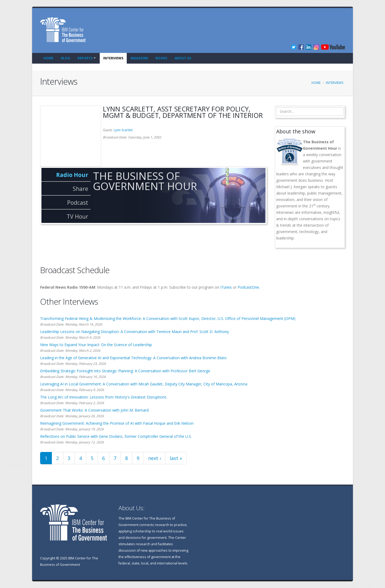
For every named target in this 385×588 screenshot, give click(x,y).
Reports (85, 58)
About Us (183, 58)
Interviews (113, 58)
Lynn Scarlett (123, 130)
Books (161, 58)
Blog (66, 58)
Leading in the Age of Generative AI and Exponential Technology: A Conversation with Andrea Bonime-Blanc (134, 358)
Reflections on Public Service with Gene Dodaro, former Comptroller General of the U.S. (116, 436)
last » (176, 458)
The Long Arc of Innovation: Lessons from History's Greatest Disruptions (103, 397)
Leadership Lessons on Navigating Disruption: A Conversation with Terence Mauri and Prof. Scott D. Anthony (134, 332)
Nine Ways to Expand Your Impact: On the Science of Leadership (96, 345)
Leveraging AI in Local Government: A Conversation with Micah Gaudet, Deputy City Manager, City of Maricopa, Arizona (144, 384)
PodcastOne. (249, 287)
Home (49, 58)
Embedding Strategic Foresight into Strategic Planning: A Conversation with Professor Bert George (125, 371)
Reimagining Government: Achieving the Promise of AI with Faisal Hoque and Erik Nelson (117, 423)
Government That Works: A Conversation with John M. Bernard (94, 410)
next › (155, 458)
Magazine (139, 58)
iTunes (226, 287)
